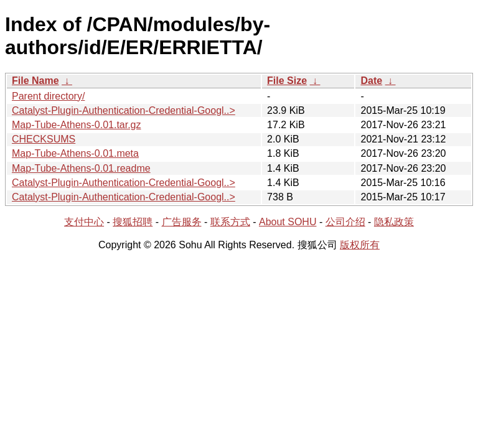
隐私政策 (394, 222)
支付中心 (84, 222)
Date (371, 81)
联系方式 (230, 222)
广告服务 (182, 222)
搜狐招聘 (133, 222)
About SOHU (288, 222)
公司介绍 (345, 222)
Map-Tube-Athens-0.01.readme (81, 168)
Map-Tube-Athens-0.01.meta (75, 153)
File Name (35, 81)
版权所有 (360, 245)
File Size (287, 81)
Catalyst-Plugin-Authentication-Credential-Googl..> (124, 110)
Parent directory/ (48, 96)
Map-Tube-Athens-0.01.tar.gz (77, 125)
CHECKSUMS (44, 139)
